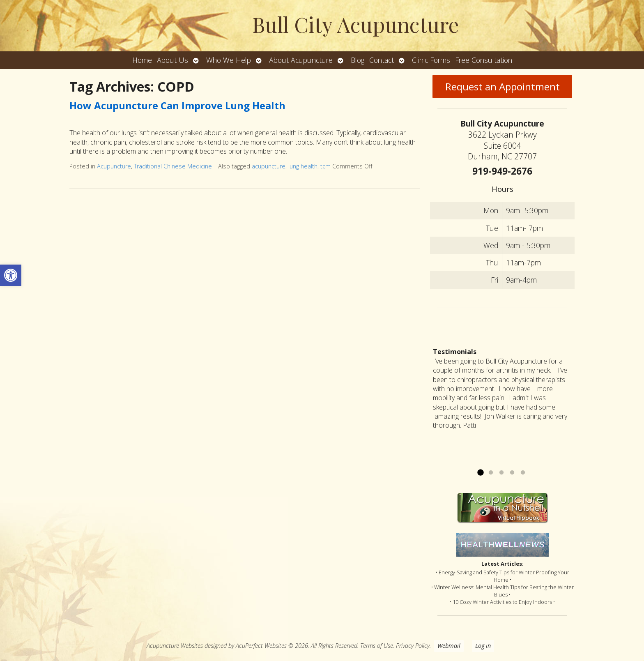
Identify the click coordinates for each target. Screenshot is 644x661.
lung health (303, 166)
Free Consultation (484, 60)
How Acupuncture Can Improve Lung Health (177, 105)
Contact (382, 60)
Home (142, 60)
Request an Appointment (503, 86)
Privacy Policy (413, 646)
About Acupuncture (301, 60)
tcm (325, 166)
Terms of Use (377, 646)
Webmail (449, 646)
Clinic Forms (431, 60)
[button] (11, 275)
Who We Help (229, 60)
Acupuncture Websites (175, 646)
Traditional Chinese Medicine (173, 166)
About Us (172, 60)
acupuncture (269, 166)
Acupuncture (114, 166)
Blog (358, 60)
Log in (483, 646)
